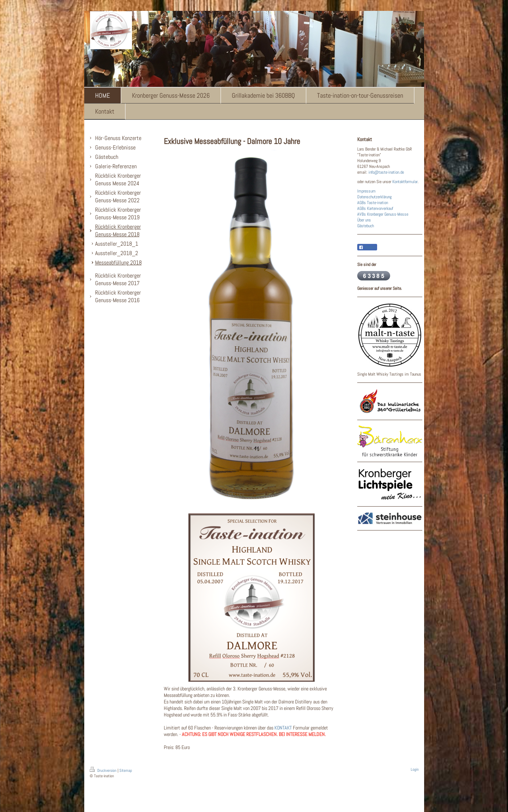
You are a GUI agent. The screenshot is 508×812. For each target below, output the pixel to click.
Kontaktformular (405, 182)
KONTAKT (283, 728)
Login (415, 769)
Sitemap (126, 770)
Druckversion (104, 770)
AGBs (362, 203)
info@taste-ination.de (386, 172)
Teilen (367, 248)
